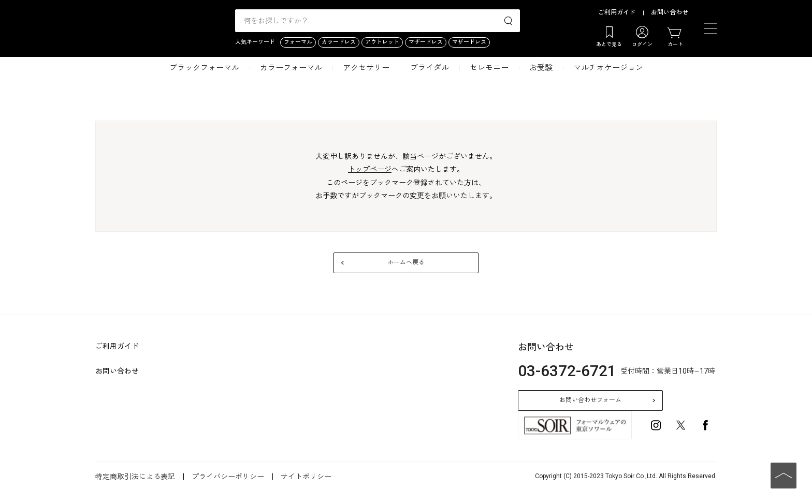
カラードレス (339, 42)
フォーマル (298, 42)
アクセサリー (366, 68)
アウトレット (382, 42)
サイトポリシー (306, 477)
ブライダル (430, 68)
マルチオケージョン (608, 68)
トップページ (370, 169)
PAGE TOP (784, 476)
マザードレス (426, 42)
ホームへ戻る (406, 262)
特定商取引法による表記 (135, 477)
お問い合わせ (670, 12)
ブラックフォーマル (204, 68)
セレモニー (489, 68)
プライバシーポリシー (228, 477)
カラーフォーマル (291, 68)
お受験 (541, 68)
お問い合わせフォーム (590, 400)
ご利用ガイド (617, 12)
